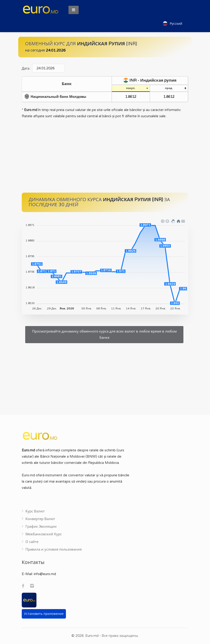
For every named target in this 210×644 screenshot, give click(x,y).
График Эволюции (41, 527)
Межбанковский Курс (44, 535)
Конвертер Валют (40, 519)
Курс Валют (35, 512)
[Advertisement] (105, 156)
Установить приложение (44, 614)
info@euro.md (45, 574)
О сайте (32, 542)
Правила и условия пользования (54, 550)
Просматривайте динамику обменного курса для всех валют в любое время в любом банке (104, 335)
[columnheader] (67, 85)
